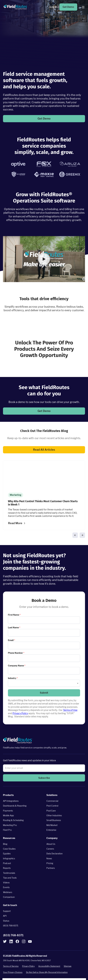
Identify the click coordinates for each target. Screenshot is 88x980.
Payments (8, 811)
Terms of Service (11, 966)
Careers (50, 849)
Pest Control (52, 806)
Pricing (50, 863)
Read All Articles (44, 450)
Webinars (8, 892)
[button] (44, 259)
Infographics (9, 858)
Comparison (9, 897)
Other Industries (54, 815)
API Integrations (11, 801)
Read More (15, 523)
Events (6, 887)
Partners (51, 868)
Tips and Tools (10, 878)
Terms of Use (70, 710)
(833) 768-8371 (11, 926)
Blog (5, 844)
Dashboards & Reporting (15, 806)
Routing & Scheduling (13, 820)
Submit (44, 693)
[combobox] (44, 683)
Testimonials (9, 873)
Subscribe (44, 778)
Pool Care (51, 811)
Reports (7, 868)
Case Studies (9, 849)
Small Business (54, 820)
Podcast (7, 863)
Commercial (52, 801)
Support (7, 911)
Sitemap (68, 966)
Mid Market (52, 825)
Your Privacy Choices (13, 972)
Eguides (7, 854)
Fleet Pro (7, 830)
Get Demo (68, 7)
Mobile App (8, 815)
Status (6, 921)
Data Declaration (54, 854)
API (5, 916)
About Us (51, 844)
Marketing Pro (10, 825)
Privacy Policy (20, 713)
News (49, 858)
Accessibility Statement (49, 966)
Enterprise (51, 830)
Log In (53, 7)
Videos (6, 883)
